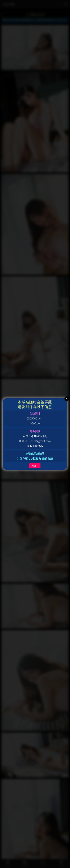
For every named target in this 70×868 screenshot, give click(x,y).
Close (67, 399)
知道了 (35, 466)
